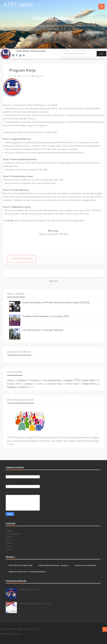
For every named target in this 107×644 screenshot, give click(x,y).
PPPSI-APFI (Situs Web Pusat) (20, 565)
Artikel (10, 380)
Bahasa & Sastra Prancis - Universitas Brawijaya (27, 572)
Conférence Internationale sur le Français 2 (35, 604)
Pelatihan (12, 387)
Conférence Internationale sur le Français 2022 (46, 316)
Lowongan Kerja (54, 384)
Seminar (24, 387)
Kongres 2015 (88, 380)
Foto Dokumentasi (52, 380)
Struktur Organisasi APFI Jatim (54, 234)
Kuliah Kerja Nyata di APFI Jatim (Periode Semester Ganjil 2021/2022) (56, 303)
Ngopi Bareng (90, 384)
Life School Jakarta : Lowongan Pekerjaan (43, 330)
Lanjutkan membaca (22, 259)
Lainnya (28, 384)
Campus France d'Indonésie (85, 565)
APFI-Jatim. (28, 629)
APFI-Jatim (18, 5)
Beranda (54, 281)
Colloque (21, 380)
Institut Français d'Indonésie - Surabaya (53, 565)
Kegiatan (69, 380)
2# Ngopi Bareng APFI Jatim (29, 589)
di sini (10, 221)
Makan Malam (73, 384)
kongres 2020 (14, 384)
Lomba (39, 384)
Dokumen (35, 380)
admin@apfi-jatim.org (10, 634)
